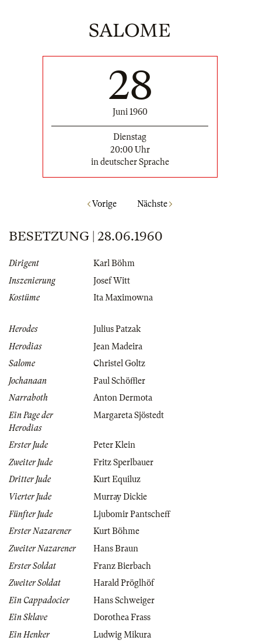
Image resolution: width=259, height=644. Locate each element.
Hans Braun (116, 549)
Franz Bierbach (122, 566)
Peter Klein (114, 445)
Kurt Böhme (116, 531)
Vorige (102, 204)
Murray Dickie (120, 497)
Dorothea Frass (122, 617)
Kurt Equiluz (117, 479)
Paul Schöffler (119, 381)
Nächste (155, 204)
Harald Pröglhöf (124, 583)
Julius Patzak (117, 329)
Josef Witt (112, 281)
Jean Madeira (118, 346)
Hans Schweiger (124, 600)
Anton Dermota (123, 398)
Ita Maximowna (123, 298)
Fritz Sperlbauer (123, 462)
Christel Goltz (119, 363)
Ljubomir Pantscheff (132, 514)
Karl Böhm (114, 263)
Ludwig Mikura (122, 635)
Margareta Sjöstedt (129, 415)
